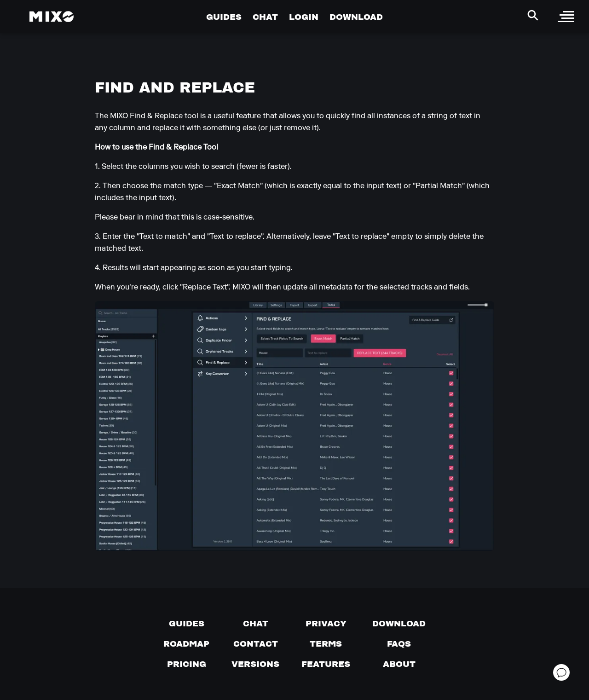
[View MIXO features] (326, 664)
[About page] (399, 664)
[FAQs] (399, 644)
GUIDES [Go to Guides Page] (224, 17)
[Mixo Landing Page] (52, 17)
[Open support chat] (561, 672)
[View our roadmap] (186, 644)
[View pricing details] (187, 664)
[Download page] (399, 624)
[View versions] (255, 664)
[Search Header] (533, 15)
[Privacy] (326, 624)
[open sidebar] (566, 17)
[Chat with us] (256, 624)
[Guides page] (187, 624)
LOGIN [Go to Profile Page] (304, 17)
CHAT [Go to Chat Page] (265, 17)
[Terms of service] (326, 644)
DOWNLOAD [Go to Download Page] (356, 17)
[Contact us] (256, 644)
